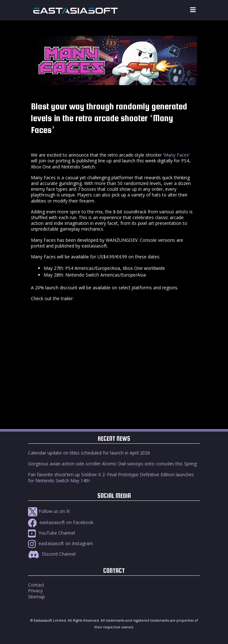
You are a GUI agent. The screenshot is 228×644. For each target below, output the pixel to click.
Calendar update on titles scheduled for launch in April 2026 (89, 453)
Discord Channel (52, 554)
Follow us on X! (49, 511)
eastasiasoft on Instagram (61, 543)
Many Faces (176, 155)
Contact (36, 585)
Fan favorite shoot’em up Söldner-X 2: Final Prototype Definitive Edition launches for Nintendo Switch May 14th (111, 477)
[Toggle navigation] (193, 10)
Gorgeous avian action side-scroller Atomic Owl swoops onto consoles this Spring (112, 464)
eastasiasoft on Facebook (61, 522)
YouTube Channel (51, 533)
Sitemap (36, 597)
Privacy (35, 591)
